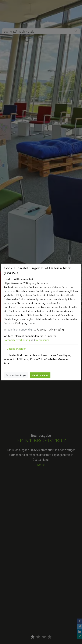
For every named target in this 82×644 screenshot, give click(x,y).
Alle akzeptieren (40, 375)
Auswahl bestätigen (16, 375)
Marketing (58, 329)
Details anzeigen (17, 349)
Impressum (42, 340)
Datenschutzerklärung (17, 340)
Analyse (42, 329)
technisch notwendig (19, 329)
